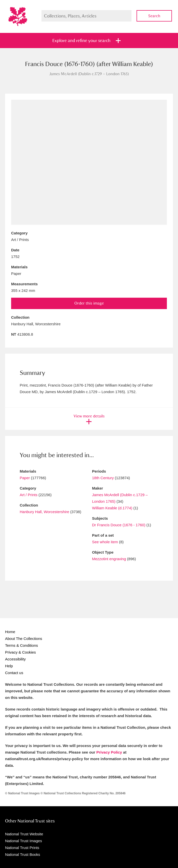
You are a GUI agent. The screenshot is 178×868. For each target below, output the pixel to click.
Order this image (89, 303)
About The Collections (24, 639)
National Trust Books (23, 854)
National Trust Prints (22, 848)
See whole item (105, 542)
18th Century (103, 478)
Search (154, 16)
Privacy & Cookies (20, 652)
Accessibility (15, 659)
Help (9, 666)
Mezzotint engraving (109, 559)
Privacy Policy (109, 752)
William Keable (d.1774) (112, 508)
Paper (25, 478)
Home (10, 632)
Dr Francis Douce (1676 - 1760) (119, 525)
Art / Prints (29, 495)
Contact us (14, 673)
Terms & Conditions (21, 645)
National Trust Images (24, 841)
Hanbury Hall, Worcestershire (45, 512)
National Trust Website (24, 834)
